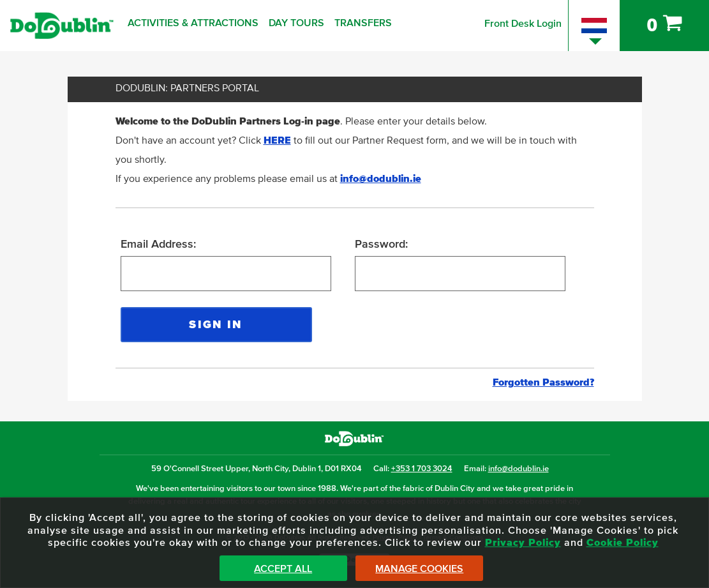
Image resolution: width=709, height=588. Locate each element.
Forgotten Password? (543, 382)
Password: (381, 245)
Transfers (363, 23)
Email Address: (158, 245)
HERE (277, 140)
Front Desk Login (523, 24)
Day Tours (296, 23)
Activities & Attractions (193, 23)
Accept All (283, 569)
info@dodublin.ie (381, 179)
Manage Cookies (419, 569)
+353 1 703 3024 (422, 469)
